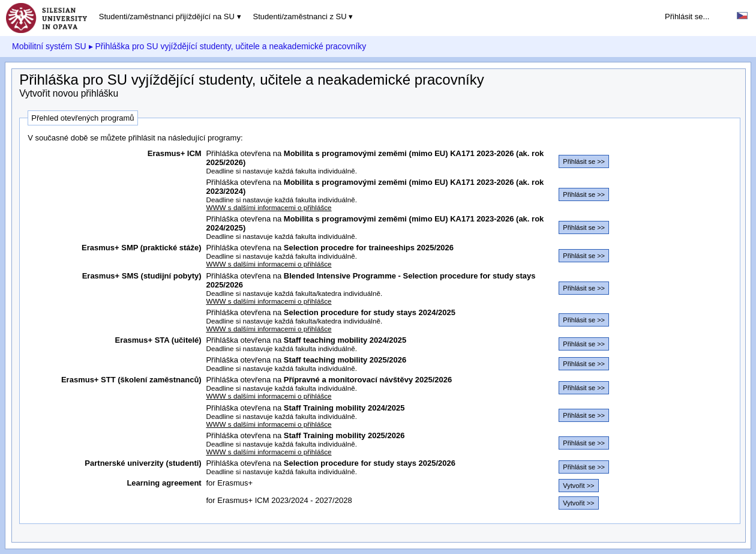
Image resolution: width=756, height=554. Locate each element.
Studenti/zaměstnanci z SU (300, 17)
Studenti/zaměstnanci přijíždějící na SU (167, 17)
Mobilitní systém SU (49, 46)
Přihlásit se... (687, 17)
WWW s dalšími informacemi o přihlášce (268, 207)
